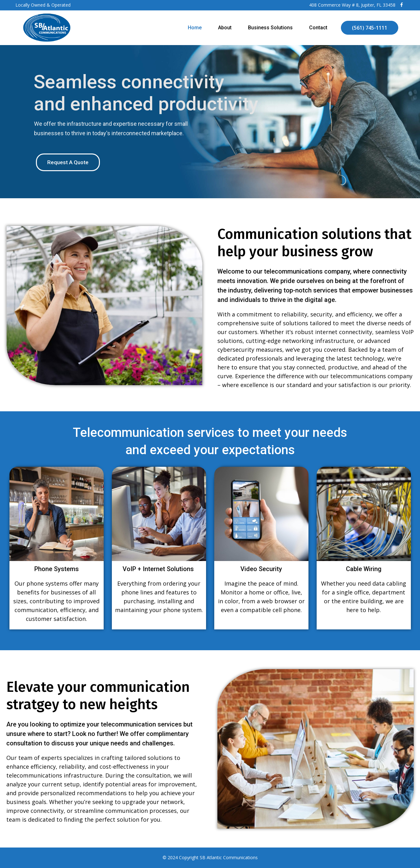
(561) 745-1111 (370, 28)
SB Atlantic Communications (229, 857)
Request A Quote (68, 162)
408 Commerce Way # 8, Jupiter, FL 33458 (352, 5)
